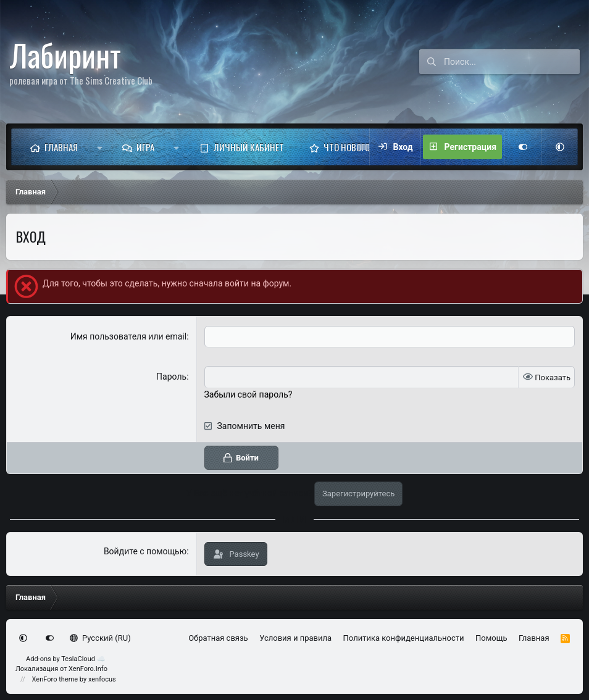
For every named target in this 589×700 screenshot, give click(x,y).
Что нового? (349, 147)
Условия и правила (295, 638)
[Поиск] (512, 62)
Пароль (171, 377)
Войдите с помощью (145, 551)
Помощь (491, 638)
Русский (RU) (100, 638)
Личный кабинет (249, 147)
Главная (61, 147)
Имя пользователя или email (129, 336)
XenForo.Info (88, 669)
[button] (100, 147)
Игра (145, 147)
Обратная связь (218, 638)
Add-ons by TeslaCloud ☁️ (66, 659)
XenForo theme (55, 679)
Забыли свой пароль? (249, 394)
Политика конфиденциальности (404, 638)
